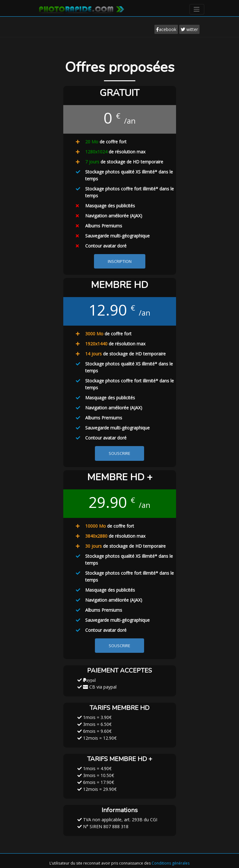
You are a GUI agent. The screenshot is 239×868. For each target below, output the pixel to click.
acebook (166, 29)
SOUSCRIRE (119, 453)
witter (189, 29)
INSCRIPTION (120, 261)
